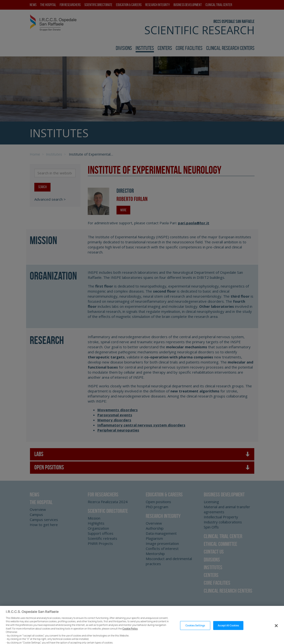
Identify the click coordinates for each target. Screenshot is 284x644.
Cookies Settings (195, 629)
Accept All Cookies (228, 629)
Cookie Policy (130, 632)
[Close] (276, 630)
